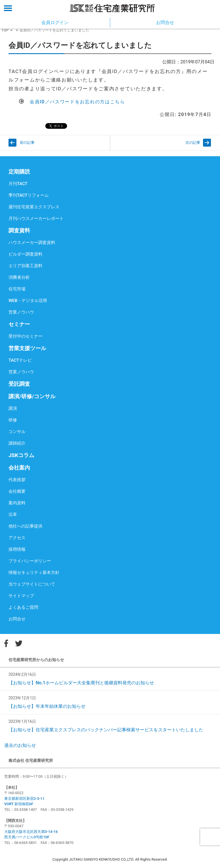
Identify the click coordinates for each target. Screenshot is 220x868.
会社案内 (19, 468)
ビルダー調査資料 (25, 254)
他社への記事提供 (25, 526)
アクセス (17, 538)
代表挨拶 (17, 480)
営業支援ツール (27, 348)
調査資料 (19, 231)
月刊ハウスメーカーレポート (36, 218)
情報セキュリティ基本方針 (34, 573)
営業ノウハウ (21, 312)
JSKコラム (21, 455)
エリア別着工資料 (25, 266)
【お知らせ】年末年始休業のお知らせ (47, 706)
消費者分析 (19, 277)
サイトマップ (21, 596)
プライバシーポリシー (30, 561)
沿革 (13, 515)
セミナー (19, 324)
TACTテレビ (20, 360)
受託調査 (19, 384)
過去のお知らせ (20, 745)
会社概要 (17, 491)
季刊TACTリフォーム (29, 195)
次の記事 (193, 142)
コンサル (17, 432)
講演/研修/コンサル (32, 396)
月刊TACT (18, 184)
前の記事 (27, 142)
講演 (13, 408)
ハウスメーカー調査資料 (32, 243)
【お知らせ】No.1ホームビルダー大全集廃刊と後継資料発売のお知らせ (81, 683)
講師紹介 (17, 443)
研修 (13, 420)
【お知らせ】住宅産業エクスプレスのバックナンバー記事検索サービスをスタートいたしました (106, 730)
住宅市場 (17, 289)
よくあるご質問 (23, 607)
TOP (5, 30)
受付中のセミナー (25, 336)
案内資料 (17, 503)
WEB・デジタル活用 (28, 301)
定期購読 (19, 172)
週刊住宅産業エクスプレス (34, 207)
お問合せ (17, 619)
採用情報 (17, 549)
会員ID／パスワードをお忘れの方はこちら (77, 102)
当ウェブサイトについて (32, 584)
